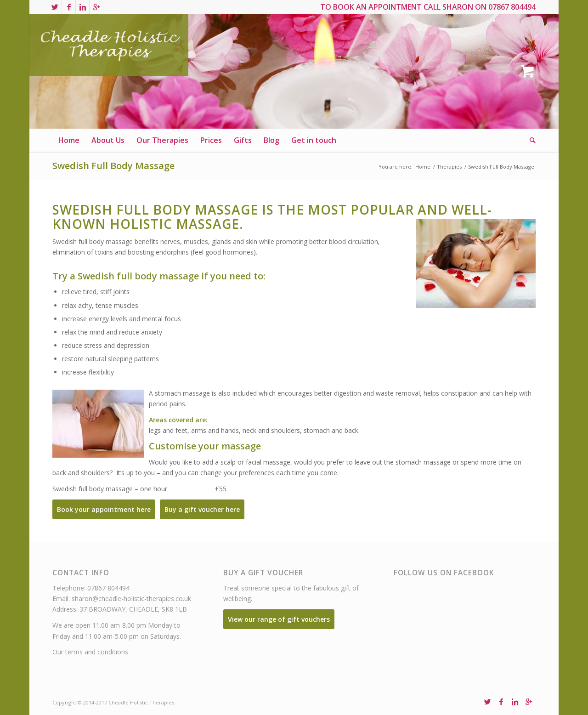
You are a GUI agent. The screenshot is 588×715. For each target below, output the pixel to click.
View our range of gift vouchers (279, 619)
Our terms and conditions (90, 652)
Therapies (449, 167)
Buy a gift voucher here (202, 509)
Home (423, 167)
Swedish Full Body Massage (113, 166)
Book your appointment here (104, 509)
